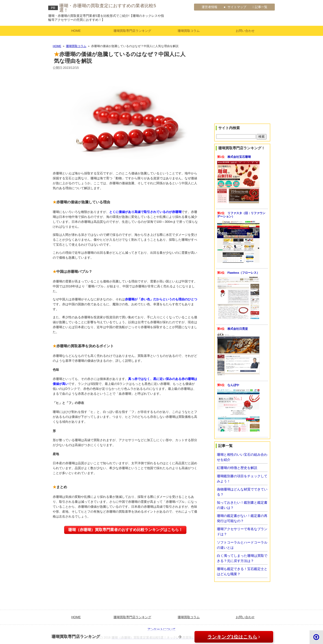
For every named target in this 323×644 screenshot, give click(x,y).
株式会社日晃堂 (238, 329)
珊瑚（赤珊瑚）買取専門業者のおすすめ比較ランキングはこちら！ (125, 530)
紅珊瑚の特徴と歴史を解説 (237, 468)
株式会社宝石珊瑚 (239, 157)
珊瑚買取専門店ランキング (132, 31)
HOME (76, 31)
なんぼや (233, 385)
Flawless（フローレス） (243, 273)
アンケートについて (161, 629)
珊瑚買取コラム (189, 31)
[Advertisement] (242, 91)
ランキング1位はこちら (229, 637)
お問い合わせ (245, 31)
